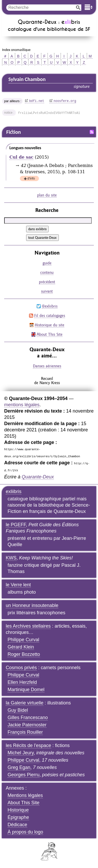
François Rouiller (25, 732)
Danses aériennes (47, 366)
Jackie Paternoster (27, 725)
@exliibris (50, 306)
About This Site (50, 334)
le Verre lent (18, 585)
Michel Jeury (21, 753)
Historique (18, 810)
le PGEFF (16, 525)
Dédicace (17, 825)
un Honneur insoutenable (32, 605)
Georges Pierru (24, 775)
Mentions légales (25, 795)
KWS (11, 558)
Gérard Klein (21, 647)
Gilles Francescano (28, 717)
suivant (47, 291)
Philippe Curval (23, 640)
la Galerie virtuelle (25, 703)
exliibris (14, 491)
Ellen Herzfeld (22, 682)
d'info (31, 179)
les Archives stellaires (28, 626)
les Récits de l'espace (28, 745)
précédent (47, 282)
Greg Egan (19, 767)
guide (47, 263)
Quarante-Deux (38, 477)
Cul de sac (21, 157)
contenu (47, 272)
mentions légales (22, 405)
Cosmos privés (21, 668)
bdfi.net (37, 101)
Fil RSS (92, 132)
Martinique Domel (26, 690)
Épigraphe (18, 817)
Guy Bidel (18, 710)
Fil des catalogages (50, 316)
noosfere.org (65, 101)
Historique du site (50, 325)
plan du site (47, 195)
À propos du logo (25, 832)
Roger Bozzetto (24, 654)
